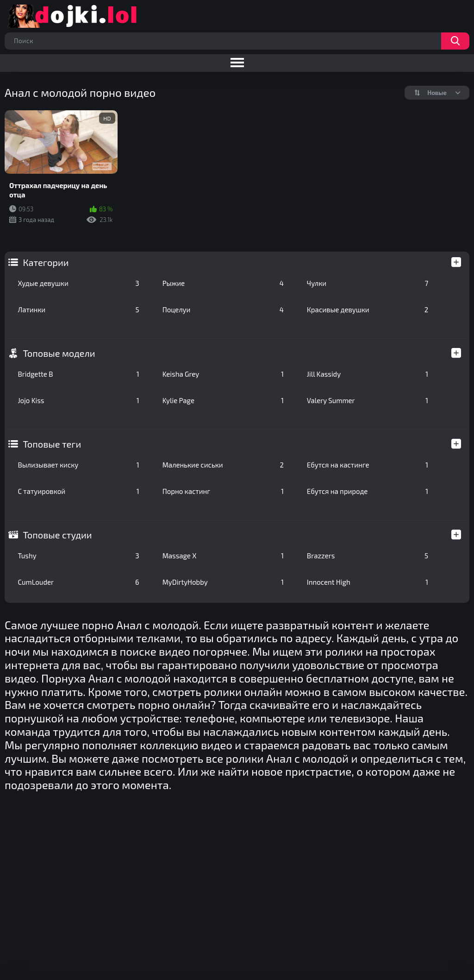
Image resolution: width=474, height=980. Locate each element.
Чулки (368, 283)
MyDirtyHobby (223, 582)
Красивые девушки (368, 310)
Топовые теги (52, 444)
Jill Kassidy (368, 374)
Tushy (78, 556)
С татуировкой (78, 491)
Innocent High (368, 582)
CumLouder (78, 582)
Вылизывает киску (78, 465)
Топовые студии (57, 535)
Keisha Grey (223, 374)
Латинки (78, 310)
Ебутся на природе (368, 491)
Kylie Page (223, 400)
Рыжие (223, 283)
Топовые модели (59, 353)
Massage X (223, 556)
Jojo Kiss (78, 400)
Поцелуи (223, 310)
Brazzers (368, 556)
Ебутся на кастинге (368, 465)
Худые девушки (78, 283)
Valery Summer (368, 400)
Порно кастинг (223, 491)
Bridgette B (78, 374)
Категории (46, 262)
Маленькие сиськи (223, 465)
